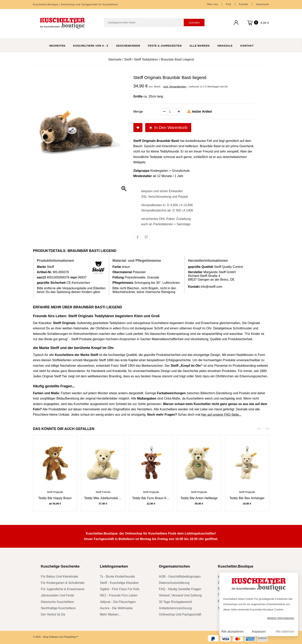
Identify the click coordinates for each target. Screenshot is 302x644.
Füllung (118, 277)
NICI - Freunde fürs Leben (119, 595)
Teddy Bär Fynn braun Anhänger (155, 498)
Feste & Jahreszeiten (165, 46)
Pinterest (146, 237)
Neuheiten (57, 46)
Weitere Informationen (281, 618)
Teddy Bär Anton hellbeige (199, 498)
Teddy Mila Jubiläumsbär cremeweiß (110, 498)
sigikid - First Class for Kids (120, 589)
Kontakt (244, 4)
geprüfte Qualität (201, 267)
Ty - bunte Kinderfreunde (117, 576)
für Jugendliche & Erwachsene (63, 589)
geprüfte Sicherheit (51, 283)
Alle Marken (199, 46)
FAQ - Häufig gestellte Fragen (180, 589)
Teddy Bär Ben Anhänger (247, 498)
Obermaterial (122, 272)
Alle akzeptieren (232, 632)
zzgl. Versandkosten (175, 87)
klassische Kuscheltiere (58, 602)
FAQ (228, 4)
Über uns (212, 4)
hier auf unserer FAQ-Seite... (221, 415)
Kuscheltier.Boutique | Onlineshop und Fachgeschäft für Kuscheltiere (76, 5)
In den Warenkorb (168, 127)
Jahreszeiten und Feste (58, 595)
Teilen (137, 237)
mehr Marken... (111, 614)
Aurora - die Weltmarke (116, 608)
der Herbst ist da (53, 614)
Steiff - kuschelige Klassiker (119, 583)
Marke (42, 267)
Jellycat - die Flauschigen (118, 602)
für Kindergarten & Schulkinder (63, 583)
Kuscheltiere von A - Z (91, 46)
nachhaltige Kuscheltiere (58, 608)
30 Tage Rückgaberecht (176, 602)
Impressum (263, 4)
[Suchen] (155, 23)
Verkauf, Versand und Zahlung (180, 595)
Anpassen (259, 632)
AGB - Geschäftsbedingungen (180, 576)
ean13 (41, 277)
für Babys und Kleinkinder (60, 576)
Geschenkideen (128, 46)
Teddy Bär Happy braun (55, 498)
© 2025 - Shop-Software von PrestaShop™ (56, 637)
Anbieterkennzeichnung (175, 608)
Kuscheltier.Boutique (236, 566)
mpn (74, 277)
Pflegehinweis (123, 283)
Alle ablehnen (285, 632)
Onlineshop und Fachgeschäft (180, 614)
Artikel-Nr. (44, 272)
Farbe (117, 267)
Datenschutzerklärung (174, 583)
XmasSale (225, 46)
